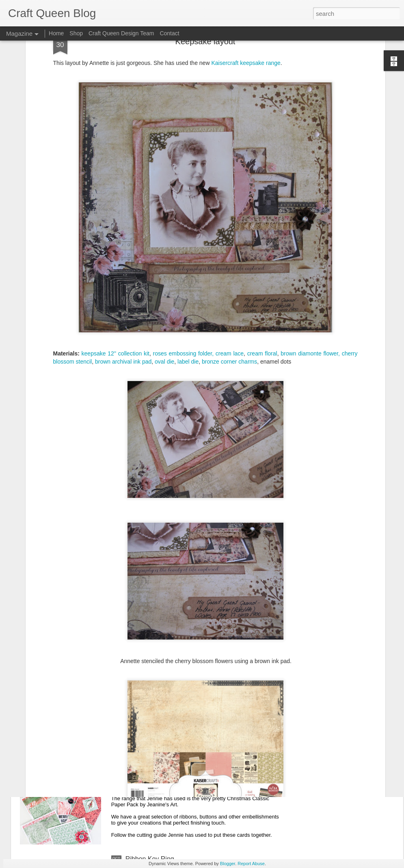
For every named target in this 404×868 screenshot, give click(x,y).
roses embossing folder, (184, 274)
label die (188, 282)
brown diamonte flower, (310, 274)
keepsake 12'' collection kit (116, 274)
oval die (164, 282)
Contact (169, 33)
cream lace (230, 274)
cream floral (262, 274)
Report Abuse (251, 864)
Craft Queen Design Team (121, 33)
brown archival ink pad (123, 282)
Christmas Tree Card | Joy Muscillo (176, 675)
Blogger (228, 864)
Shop (76, 33)
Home (56, 33)
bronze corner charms (229, 282)
